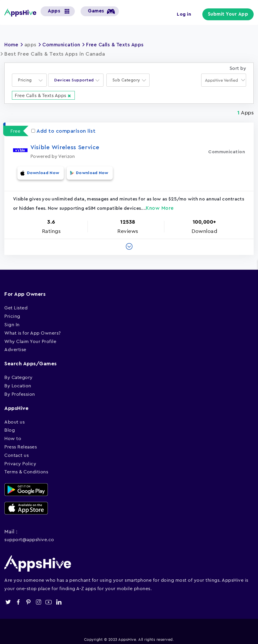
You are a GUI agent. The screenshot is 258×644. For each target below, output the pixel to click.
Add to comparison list (63, 131)
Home (12, 45)
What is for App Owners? (33, 328)
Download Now (39, 172)
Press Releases (21, 442)
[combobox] (29, 80)
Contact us (17, 450)
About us (14, 417)
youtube (49, 598)
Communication (64, 45)
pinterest (28, 598)
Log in (187, 14)
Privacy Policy (20, 459)
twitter (8, 598)
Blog (10, 426)
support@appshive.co (29, 535)
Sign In (12, 320)
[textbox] (27, 80)
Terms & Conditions (26, 467)
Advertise (15, 345)
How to (13, 434)
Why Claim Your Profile (30, 337)
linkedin (59, 598)
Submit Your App (230, 14)
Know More (160, 204)
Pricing (12, 312)
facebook (18, 598)
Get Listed (16, 303)
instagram (38, 598)
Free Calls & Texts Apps (121, 45)
